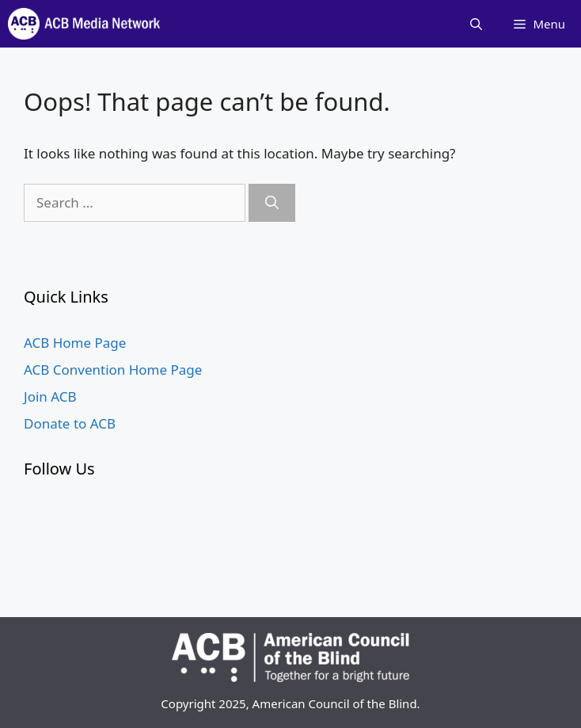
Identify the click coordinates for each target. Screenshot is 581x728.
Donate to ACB (70, 423)
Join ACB (50, 396)
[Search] (272, 203)
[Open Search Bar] (476, 24)
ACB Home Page (75, 343)
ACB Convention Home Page (113, 370)
